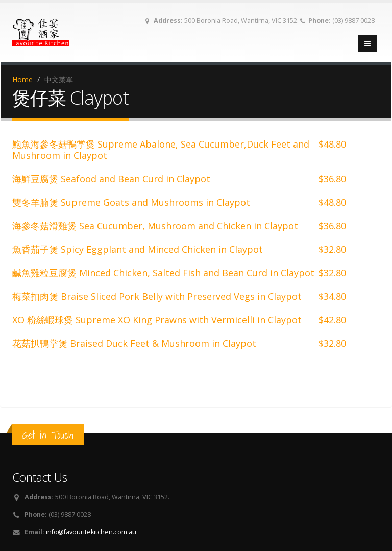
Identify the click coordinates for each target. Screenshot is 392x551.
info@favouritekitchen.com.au (91, 532)
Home (22, 79)
